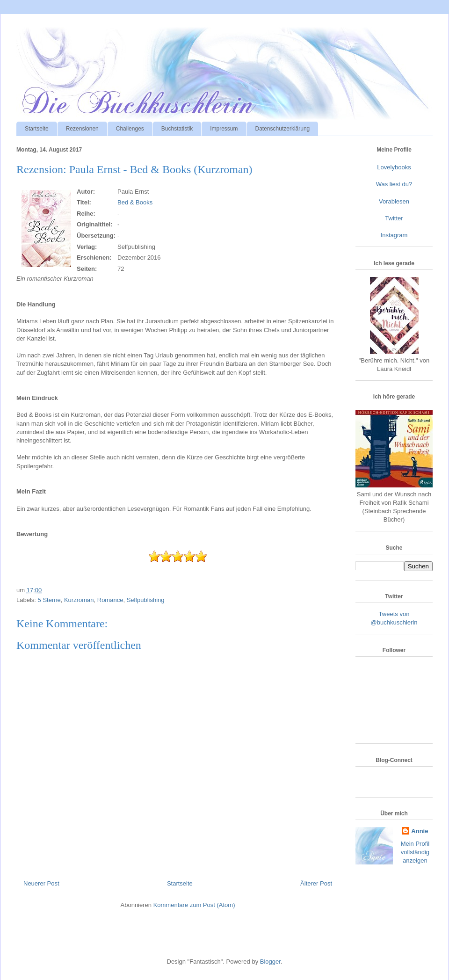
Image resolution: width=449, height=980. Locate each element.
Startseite (37, 129)
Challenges (130, 129)
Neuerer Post (41, 883)
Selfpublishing (146, 600)
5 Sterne (49, 600)
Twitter (394, 218)
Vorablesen (394, 201)
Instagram (394, 235)
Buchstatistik (177, 129)
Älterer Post (316, 883)
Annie (420, 831)
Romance (110, 600)
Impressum (224, 129)
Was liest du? (394, 184)
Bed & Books (135, 202)
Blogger (270, 962)
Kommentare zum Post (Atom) (194, 905)
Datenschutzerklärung (283, 129)
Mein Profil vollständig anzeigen (415, 852)
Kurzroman (79, 600)
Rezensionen (82, 129)
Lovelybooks (394, 167)
